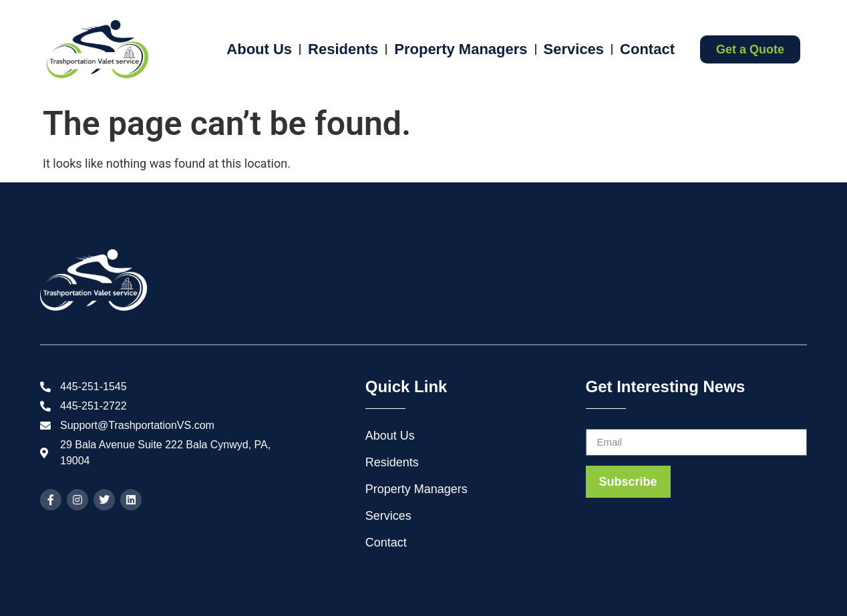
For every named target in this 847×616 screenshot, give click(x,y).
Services (574, 49)
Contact (647, 49)
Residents (343, 49)
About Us (259, 49)
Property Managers (461, 49)
